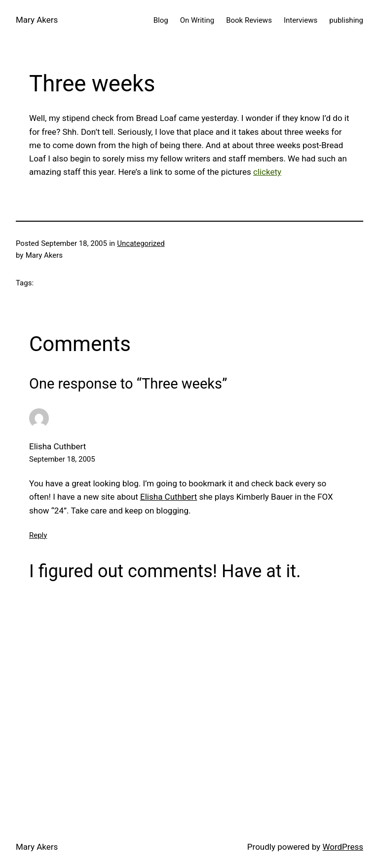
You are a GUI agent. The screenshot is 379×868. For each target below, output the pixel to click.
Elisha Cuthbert (57, 446)
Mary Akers (37, 20)
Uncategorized (141, 243)
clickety (267, 172)
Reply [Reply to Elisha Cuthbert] (38, 535)
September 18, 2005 (62, 459)
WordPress (343, 847)
